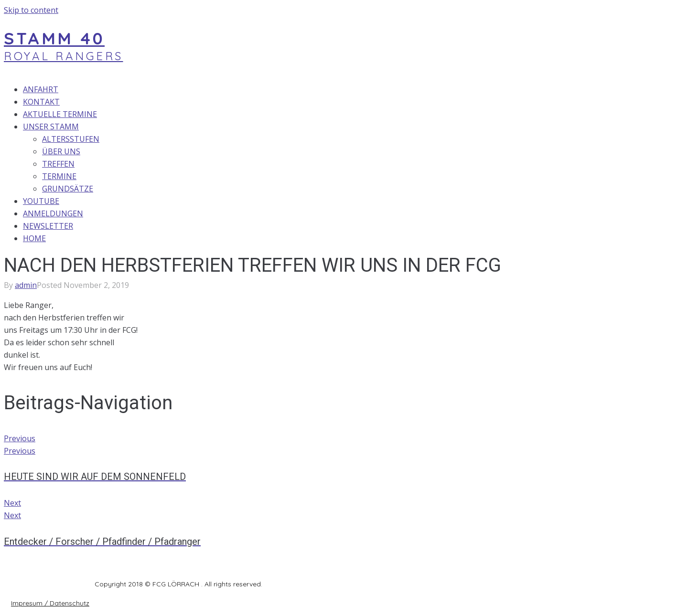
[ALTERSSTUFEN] (219, 139)
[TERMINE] (219, 176)
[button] (50, 603)
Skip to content (31, 10)
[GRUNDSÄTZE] (219, 189)
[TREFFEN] (219, 164)
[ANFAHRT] (210, 89)
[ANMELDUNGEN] (210, 213)
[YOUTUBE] (210, 201)
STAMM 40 (54, 38)
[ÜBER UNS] (219, 151)
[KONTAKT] (210, 102)
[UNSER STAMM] (210, 127)
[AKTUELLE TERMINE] (210, 114)
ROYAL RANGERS (64, 56)
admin (26, 285)
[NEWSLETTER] (210, 226)
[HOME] (210, 238)
